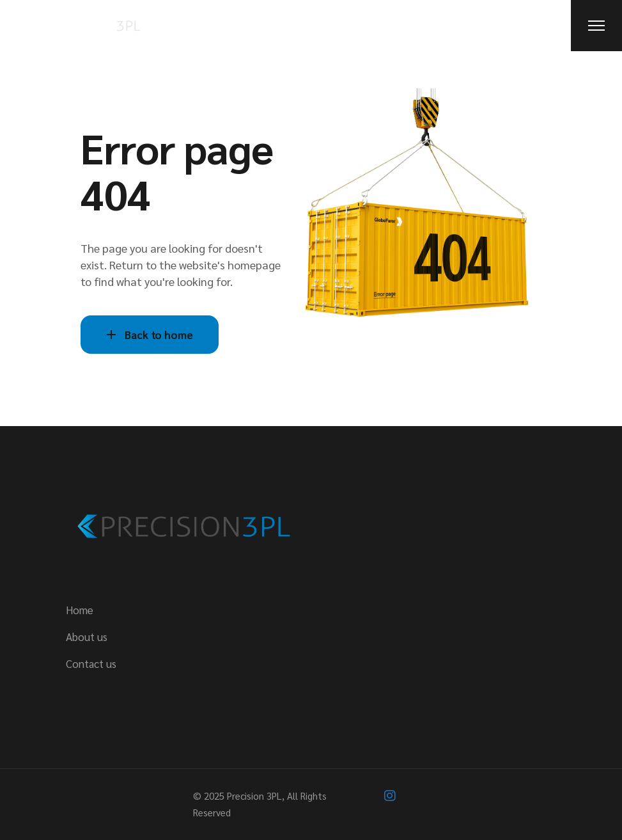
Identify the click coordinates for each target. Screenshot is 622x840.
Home (80, 610)
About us (87, 637)
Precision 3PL (254, 796)
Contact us (91, 663)
